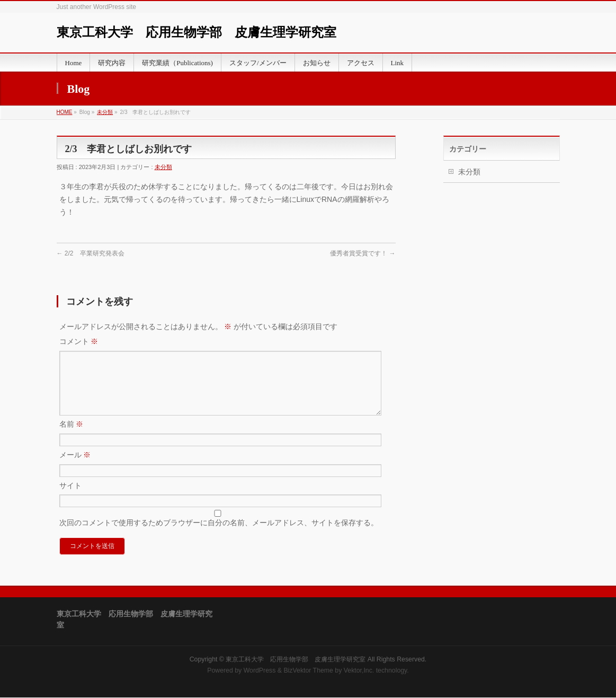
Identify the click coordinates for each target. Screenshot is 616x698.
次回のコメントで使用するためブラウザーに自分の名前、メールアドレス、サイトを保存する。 (219, 535)
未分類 (105, 112)
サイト (70, 498)
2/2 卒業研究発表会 (91, 253)
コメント (79, 341)
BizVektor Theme (308, 671)
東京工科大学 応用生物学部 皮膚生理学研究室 (197, 32)
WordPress (260, 671)
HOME (65, 112)
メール (75, 467)
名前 (72, 437)
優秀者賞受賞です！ (363, 253)
